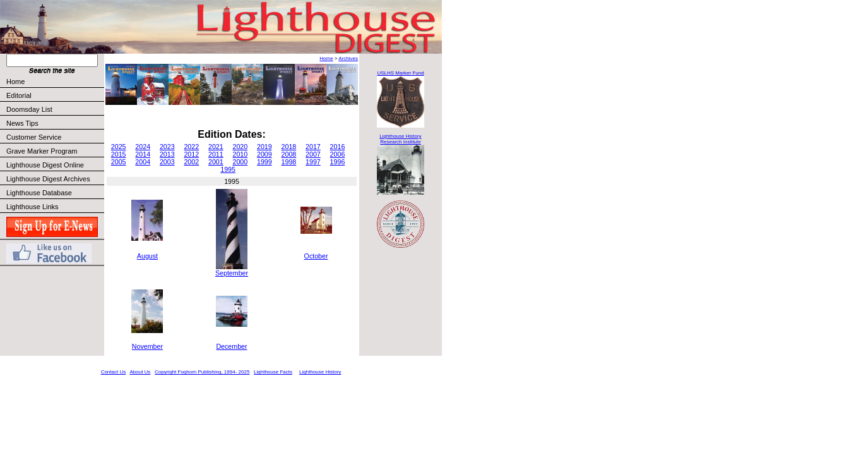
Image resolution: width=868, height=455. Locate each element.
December (231, 346)
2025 (119, 147)
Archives (348, 58)
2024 (143, 147)
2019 (265, 147)
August (147, 256)
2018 (289, 147)
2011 (216, 154)
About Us (140, 372)
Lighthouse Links (33, 207)
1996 (338, 162)
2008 (289, 154)
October (316, 256)
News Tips (22, 123)
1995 (228, 169)
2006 (338, 154)
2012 (191, 154)
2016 (338, 147)
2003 (167, 162)
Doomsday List (29, 109)
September (232, 273)
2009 (265, 154)
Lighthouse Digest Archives (48, 179)
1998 (289, 162)
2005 (119, 162)
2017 (313, 147)
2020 (240, 147)
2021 (216, 147)
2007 (313, 154)
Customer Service (55, 137)
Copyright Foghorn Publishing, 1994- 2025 (202, 372)
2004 (143, 162)
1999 (265, 162)
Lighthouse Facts (273, 372)
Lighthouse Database (39, 193)
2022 (191, 147)
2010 (240, 154)
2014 (143, 154)
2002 (191, 162)
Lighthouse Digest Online (45, 165)
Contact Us (114, 372)
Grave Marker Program (42, 151)
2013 (167, 154)
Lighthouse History (320, 372)
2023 (167, 147)
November (147, 346)
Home (15, 82)
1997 (313, 162)
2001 (216, 162)
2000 (240, 162)
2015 (119, 154)
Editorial (55, 95)
